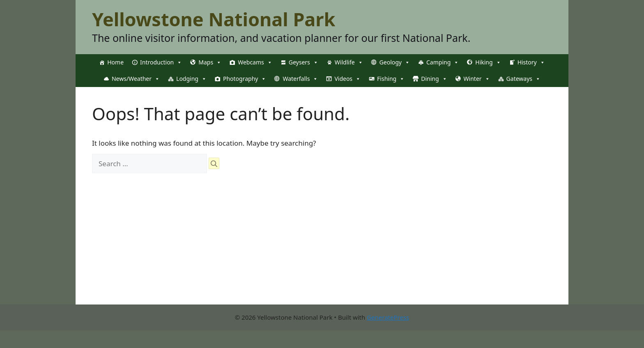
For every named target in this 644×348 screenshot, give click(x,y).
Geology (395, 62)
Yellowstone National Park (214, 19)
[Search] (214, 163)
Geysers (304, 62)
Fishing (391, 79)
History (531, 62)
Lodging (191, 79)
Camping (443, 62)
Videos (347, 79)
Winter (477, 79)
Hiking (488, 62)
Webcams (255, 62)
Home (115, 62)
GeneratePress (388, 317)
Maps (210, 62)
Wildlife (349, 62)
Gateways (523, 79)
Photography (245, 79)
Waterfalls (300, 79)
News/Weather (136, 79)
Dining (434, 79)
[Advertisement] (322, 247)
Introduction (161, 62)
